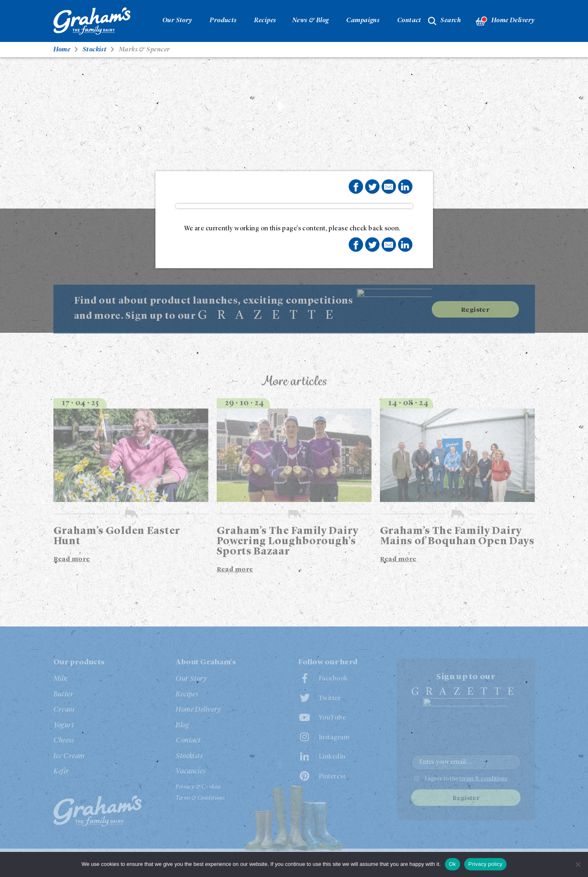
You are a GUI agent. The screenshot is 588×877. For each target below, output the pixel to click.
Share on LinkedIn (405, 187)
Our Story (177, 21)
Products (223, 21)
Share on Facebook (356, 187)
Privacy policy (485, 864)
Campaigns (363, 21)
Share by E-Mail (389, 187)
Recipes (265, 21)
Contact (409, 21)
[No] (578, 864)
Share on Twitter (373, 187)
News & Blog (311, 21)
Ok (453, 864)
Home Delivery (505, 21)
